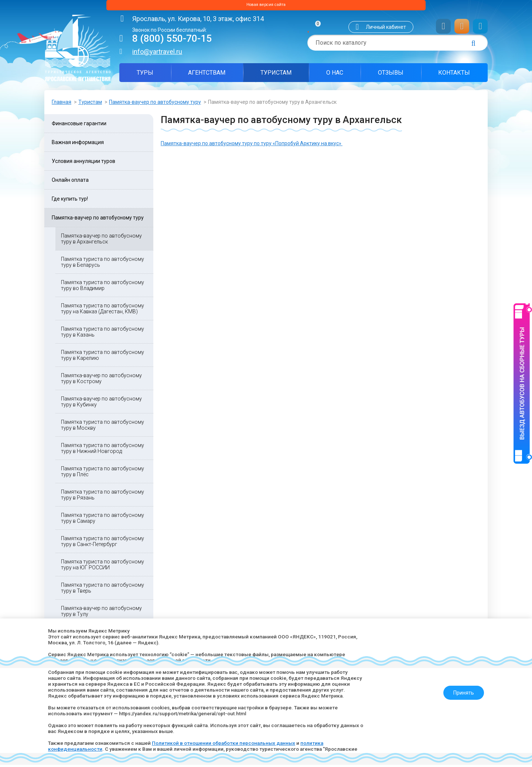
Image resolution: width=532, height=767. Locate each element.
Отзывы (391, 75)
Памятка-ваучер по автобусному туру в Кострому (101, 381)
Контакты (454, 75)
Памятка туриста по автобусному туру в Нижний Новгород (103, 450)
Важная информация (78, 144)
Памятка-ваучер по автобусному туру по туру (217, 146)
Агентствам (207, 75)
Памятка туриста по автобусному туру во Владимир (103, 287)
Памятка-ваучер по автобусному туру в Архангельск (101, 241)
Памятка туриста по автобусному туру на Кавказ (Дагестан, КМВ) (103, 311)
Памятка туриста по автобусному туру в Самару (103, 520)
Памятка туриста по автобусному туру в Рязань (103, 497)
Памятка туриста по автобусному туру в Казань (103, 334)
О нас (335, 75)
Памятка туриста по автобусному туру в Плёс (103, 474)
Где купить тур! (70, 201)
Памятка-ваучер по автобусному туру (155, 104)
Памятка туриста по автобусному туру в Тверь (103, 590)
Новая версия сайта (266, 6)
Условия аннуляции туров (83, 163)
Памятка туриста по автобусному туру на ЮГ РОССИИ (103, 567)
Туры (145, 75)
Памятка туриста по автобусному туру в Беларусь (103, 264)
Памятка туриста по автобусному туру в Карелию (103, 357)
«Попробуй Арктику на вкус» (308, 146)
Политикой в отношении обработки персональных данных (230, 743)
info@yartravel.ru (157, 54)
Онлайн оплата (70, 182)
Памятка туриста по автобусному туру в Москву (103, 427)
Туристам (276, 75)
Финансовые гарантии (79, 126)
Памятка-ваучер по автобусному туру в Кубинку (101, 404)
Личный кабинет (386, 29)
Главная (62, 104)
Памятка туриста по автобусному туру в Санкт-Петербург (103, 543)
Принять (461, 690)
